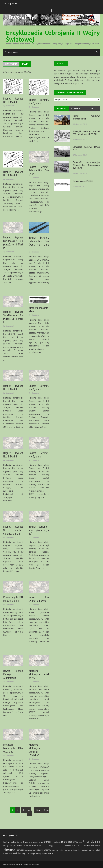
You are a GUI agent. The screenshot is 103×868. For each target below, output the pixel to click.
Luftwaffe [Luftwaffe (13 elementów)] (67, 846)
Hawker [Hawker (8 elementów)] (19, 846)
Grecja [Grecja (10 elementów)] (12, 846)
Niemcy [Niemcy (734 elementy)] (9, 849)
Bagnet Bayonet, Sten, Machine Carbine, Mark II (13, 530)
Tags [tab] (92, 109)
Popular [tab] (62, 109)
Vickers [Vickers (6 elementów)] (6, 854)
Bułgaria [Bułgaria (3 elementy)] (36, 842)
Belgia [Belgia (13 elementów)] (14, 842)
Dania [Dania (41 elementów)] (47, 842)
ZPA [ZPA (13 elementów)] (46, 854)
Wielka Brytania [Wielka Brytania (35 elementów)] (22, 853)
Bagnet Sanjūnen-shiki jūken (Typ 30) (39, 530)
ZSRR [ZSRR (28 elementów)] (50, 853)
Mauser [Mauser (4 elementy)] (80, 846)
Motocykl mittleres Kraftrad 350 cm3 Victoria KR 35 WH (86, 133)
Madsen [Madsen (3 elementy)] (75, 846)
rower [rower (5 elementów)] (54, 850)
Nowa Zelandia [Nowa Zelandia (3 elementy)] (30, 850)
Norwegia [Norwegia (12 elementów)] (21, 850)
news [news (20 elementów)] (97, 846)
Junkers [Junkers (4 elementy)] (45, 846)
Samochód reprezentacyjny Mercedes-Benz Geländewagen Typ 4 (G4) (86, 165)
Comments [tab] (77, 109)
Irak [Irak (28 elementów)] (34, 846)
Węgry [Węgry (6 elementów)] (33, 854)
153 (38, 810)
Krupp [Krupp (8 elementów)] (51, 846)
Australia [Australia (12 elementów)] (7, 842)
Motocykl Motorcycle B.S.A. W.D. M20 (13, 748)
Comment (10, 106)
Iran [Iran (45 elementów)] (39, 845)
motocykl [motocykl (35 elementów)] (89, 846)
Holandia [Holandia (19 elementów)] (27, 846)
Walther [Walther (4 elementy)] (11, 854)
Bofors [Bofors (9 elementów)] (19, 842)
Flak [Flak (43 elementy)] (97, 842)
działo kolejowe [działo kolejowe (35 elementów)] (69, 842)
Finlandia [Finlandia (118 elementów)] (89, 842)
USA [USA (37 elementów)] (98, 850)
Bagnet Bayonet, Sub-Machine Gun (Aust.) (39, 170)
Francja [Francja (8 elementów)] (6, 846)
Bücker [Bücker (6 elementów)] (41, 842)
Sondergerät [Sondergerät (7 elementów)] (82, 850)
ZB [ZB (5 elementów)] (43, 854)
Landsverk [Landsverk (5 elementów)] (58, 846)
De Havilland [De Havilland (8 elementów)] (55, 842)
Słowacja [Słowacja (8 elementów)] (91, 850)
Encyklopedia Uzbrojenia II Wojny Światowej (53, 36)
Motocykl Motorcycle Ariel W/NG (39, 674)
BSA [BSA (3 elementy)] (32, 842)
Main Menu (13, 52)
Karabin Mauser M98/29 (83, 181)
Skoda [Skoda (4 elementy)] (75, 850)
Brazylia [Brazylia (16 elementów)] (26, 842)
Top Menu (12, 3)
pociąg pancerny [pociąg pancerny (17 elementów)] (43, 850)
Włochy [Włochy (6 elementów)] (39, 854)
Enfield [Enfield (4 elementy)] (80, 842)
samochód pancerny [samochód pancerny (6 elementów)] (64, 850)
